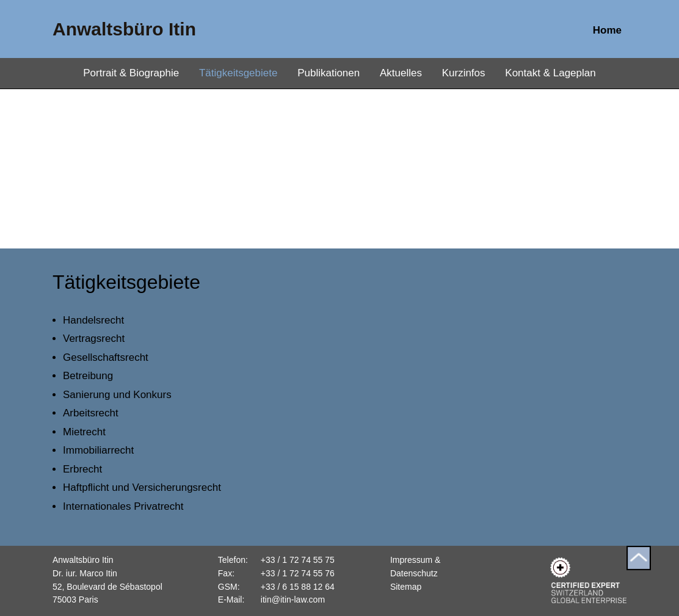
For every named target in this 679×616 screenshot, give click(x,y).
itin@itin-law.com (293, 600)
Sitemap (406, 587)
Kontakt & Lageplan (550, 73)
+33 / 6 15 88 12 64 (298, 587)
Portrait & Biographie (131, 73)
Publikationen (329, 73)
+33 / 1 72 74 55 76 (298, 573)
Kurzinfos (464, 73)
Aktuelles (401, 73)
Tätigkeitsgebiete (238, 73)
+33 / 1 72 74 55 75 (298, 560)
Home (607, 30)
